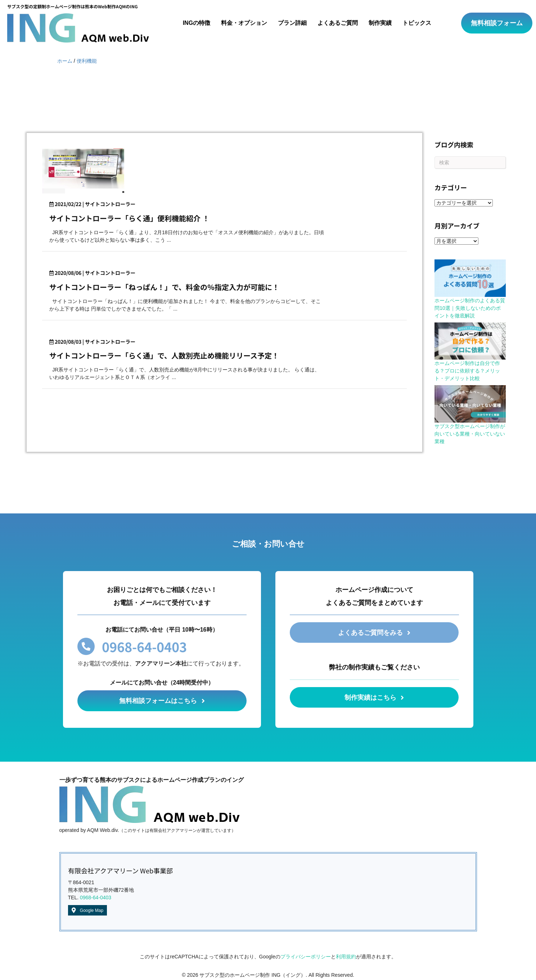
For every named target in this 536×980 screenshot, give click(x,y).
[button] (497, 23)
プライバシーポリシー (306, 957)
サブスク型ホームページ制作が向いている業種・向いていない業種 (470, 434)
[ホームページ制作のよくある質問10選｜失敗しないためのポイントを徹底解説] (470, 278)
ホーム (65, 61)
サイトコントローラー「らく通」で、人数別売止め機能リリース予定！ (164, 355)
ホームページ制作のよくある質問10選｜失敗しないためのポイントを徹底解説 (470, 308)
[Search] (470, 162)
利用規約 (346, 957)
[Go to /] (78, 23)
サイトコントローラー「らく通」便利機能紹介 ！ (129, 218)
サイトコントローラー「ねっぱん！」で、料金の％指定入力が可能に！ (164, 287)
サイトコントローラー (110, 204)
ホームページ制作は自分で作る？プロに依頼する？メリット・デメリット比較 (467, 371)
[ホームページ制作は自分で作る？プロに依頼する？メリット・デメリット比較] (470, 341)
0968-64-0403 (96, 897)
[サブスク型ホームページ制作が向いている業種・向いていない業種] (470, 404)
